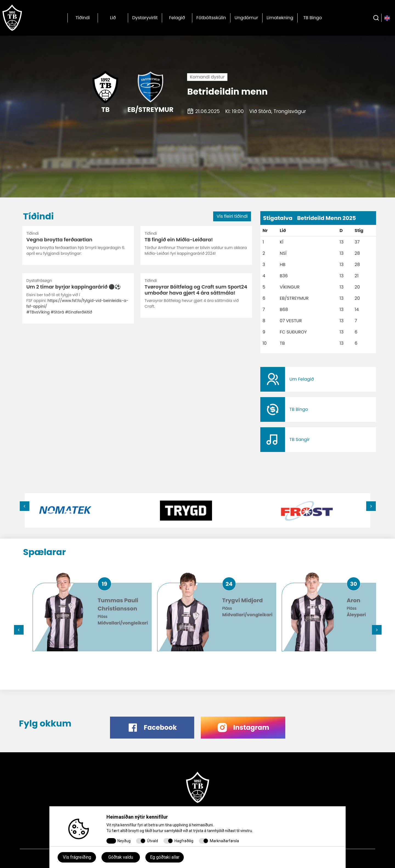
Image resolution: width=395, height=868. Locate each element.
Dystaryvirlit (145, 18)
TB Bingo (313, 18)
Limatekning (280, 18)
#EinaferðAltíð (79, 312)
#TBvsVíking (38, 312)
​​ (318, 379)
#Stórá (57, 312)
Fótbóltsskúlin (211, 18)
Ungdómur (246, 18)
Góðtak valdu (121, 857)
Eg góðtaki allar (165, 857)
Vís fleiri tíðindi (232, 216)
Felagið (177, 18)
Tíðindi (83, 18)
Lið (113, 18)
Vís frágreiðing (77, 857)
